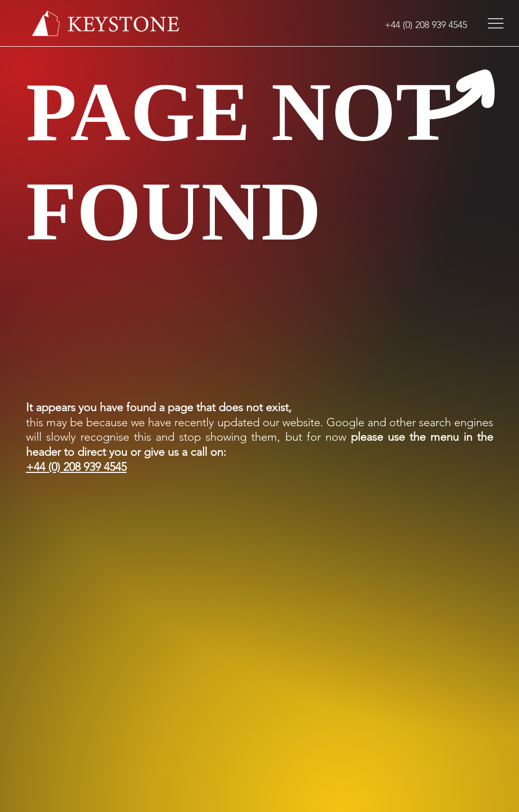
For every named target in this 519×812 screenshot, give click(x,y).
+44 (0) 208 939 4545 (76, 467)
